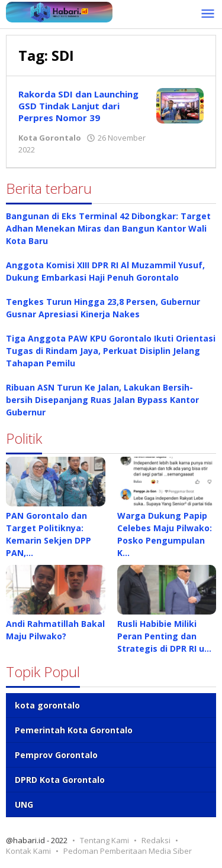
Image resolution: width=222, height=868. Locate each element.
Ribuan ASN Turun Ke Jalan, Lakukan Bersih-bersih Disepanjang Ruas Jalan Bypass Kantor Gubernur (102, 400)
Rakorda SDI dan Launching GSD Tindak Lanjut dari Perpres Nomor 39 (78, 106)
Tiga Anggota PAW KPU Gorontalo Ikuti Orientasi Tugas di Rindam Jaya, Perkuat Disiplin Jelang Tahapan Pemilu (111, 351)
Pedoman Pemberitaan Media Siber (128, 851)
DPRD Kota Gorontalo (60, 780)
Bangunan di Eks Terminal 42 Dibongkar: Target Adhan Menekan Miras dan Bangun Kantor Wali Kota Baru (108, 228)
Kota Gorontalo (50, 138)
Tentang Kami (104, 840)
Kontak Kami (28, 851)
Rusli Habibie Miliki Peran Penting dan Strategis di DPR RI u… (164, 636)
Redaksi (156, 840)
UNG (24, 804)
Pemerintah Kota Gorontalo (74, 730)
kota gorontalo (47, 705)
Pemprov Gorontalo (56, 755)
